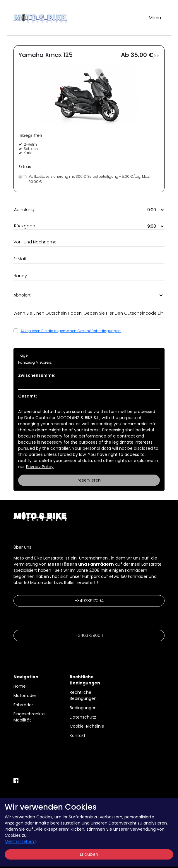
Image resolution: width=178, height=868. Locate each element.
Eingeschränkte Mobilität (29, 717)
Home (20, 686)
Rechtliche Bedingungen (83, 695)
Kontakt (78, 735)
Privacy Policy (40, 467)
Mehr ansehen (21, 841)
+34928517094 (89, 601)
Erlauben (89, 854)
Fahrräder (23, 705)
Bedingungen (83, 708)
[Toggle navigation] (155, 18)
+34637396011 (89, 635)
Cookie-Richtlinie (87, 726)
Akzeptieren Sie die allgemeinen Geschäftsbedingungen (71, 331)
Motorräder (25, 696)
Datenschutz (83, 717)
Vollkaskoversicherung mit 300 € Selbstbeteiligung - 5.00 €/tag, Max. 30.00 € (89, 179)
